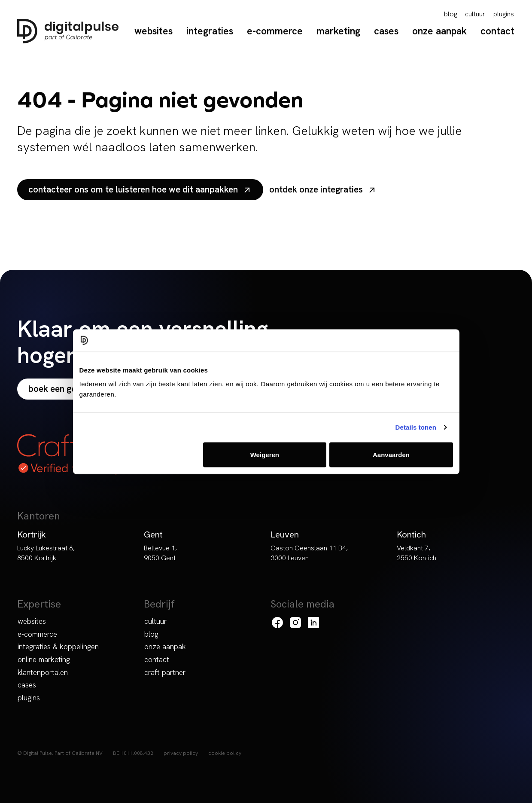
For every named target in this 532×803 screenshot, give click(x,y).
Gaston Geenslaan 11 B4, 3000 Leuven (309, 553)
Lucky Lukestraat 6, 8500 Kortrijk (46, 553)
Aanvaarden (391, 454)
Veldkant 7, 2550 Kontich (416, 553)
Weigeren (265, 454)
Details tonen (416, 427)
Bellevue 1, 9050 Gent (160, 553)
